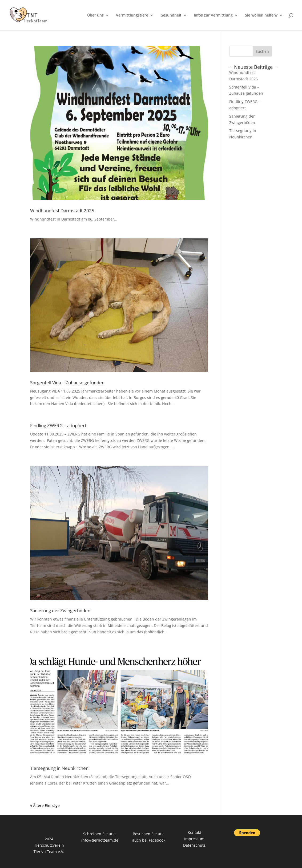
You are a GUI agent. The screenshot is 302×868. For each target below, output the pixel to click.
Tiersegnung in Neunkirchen (59, 768)
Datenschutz (194, 845)
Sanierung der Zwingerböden (60, 611)
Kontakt (194, 832)
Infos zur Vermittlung (213, 15)
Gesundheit (171, 15)
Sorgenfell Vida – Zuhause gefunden (67, 383)
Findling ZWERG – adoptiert (58, 425)
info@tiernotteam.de (100, 840)
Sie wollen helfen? (261, 15)
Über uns (95, 15)
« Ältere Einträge (45, 805)
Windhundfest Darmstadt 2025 (62, 211)
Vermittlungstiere (132, 15)
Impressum (194, 839)
